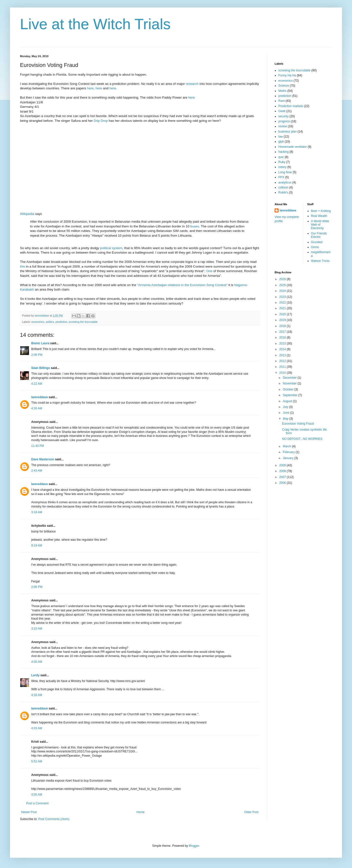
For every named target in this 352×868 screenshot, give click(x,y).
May (286, 419)
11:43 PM (38, 446)
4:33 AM (37, 728)
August (288, 401)
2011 (283, 367)
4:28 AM (37, 695)
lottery (282, 167)
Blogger (194, 846)
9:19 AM (37, 545)
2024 (283, 291)
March (287, 446)
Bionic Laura (40, 343)
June (286, 413)
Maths (282, 91)
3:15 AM (37, 629)
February (289, 452)
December (290, 378)
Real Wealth (319, 216)
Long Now (285, 172)
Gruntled (317, 242)
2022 (283, 303)
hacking (283, 152)
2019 (283, 320)
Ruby (282, 162)
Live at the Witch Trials (95, 24)
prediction (61, 322)
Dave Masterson (43, 459)
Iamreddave (40, 397)
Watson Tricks (320, 261)
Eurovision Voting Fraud (298, 424)
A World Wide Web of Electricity (320, 225)
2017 (283, 332)
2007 (283, 477)
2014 (283, 349)
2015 (283, 344)
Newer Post (29, 812)
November (290, 383)
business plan (287, 132)
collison (283, 187)
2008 (283, 471)
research (192, 84)
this (23, 266)
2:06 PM (37, 587)
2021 (283, 308)
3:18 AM (37, 512)
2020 (283, 314)
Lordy (35, 675)
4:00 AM (37, 662)
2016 (283, 338)
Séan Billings (41, 368)
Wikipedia (27, 214)
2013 (283, 355)
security (283, 116)
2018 (283, 326)
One (209, 271)
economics (38, 322)
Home (141, 812)
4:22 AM (37, 384)
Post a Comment (37, 803)
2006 (283, 483)
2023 (283, 297)
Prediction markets (291, 106)
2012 (283, 361)
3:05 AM (37, 795)
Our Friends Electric (319, 235)
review (283, 126)
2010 (283, 373)
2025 (283, 285)
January (289, 458)
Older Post (251, 812)
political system (111, 248)
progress (284, 121)
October (289, 389)
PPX (281, 177)
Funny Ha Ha (287, 75)
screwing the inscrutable (83, 322)
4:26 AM (37, 408)
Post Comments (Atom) (54, 819)
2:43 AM (37, 471)
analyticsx (285, 182)
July (286, 407)
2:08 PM (37, 355)
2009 (283, 465)
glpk (281, 142)
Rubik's (283, 192)
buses (195, 226)
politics (50, 322)
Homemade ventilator (293, 147)
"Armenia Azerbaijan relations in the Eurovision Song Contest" (182, 285)
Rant (281, 101)
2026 (283, 279)
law (281, 137)
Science (284, 86)
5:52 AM (37, 761)
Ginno (315, 247)
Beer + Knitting (321, 211)
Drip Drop (101, 121)
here (90, 88)
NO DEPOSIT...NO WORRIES (302, 439)
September (291, 395)
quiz (281, 157)
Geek (282, 111)
